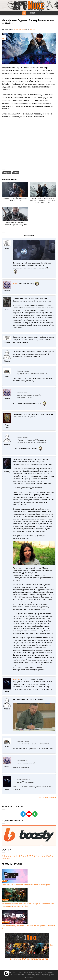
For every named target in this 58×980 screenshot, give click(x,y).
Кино (16, 173)
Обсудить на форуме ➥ (47, 797)
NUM (4, 859)
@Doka (16, 283)
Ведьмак (7, 173)
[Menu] (24, 13)
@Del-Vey (16, 679)
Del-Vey (33, 30)
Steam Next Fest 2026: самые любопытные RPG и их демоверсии (26, 884)
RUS (8, 859)
